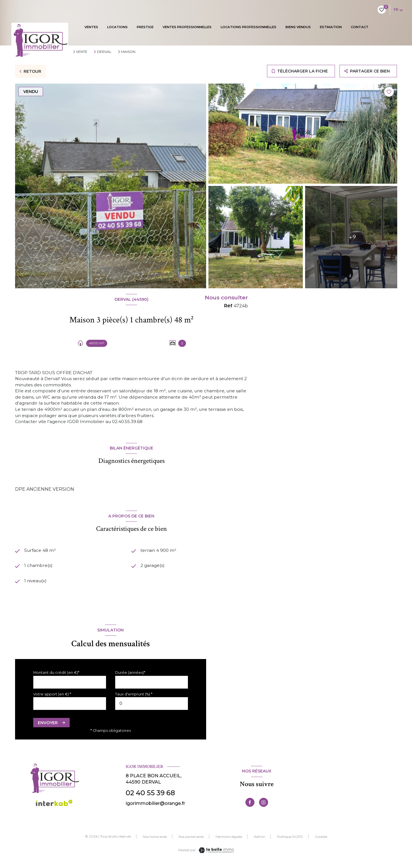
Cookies (321, 840)
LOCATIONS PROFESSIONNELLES (249, 27)
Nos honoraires (155, 839)
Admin (260, 839)
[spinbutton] (152, 706)
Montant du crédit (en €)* (56, 675)
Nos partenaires (191, 839)
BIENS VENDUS (298, 27)
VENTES (91, 27)
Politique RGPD (290, 839)
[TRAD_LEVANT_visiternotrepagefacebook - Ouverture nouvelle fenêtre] (250, 805)
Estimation (331, 27)
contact (360, 27)
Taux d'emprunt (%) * (134, 697)
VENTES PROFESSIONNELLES (187, 27)
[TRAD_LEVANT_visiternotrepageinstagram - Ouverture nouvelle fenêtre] (264, 805)
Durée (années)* (130, 675)
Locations (117, 27)
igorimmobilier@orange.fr (155, 806)
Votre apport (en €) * (52, 697)
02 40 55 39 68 (150, 796)
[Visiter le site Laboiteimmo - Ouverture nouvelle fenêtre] (216, 853)
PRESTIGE (145, 27)
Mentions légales (229, 839)
